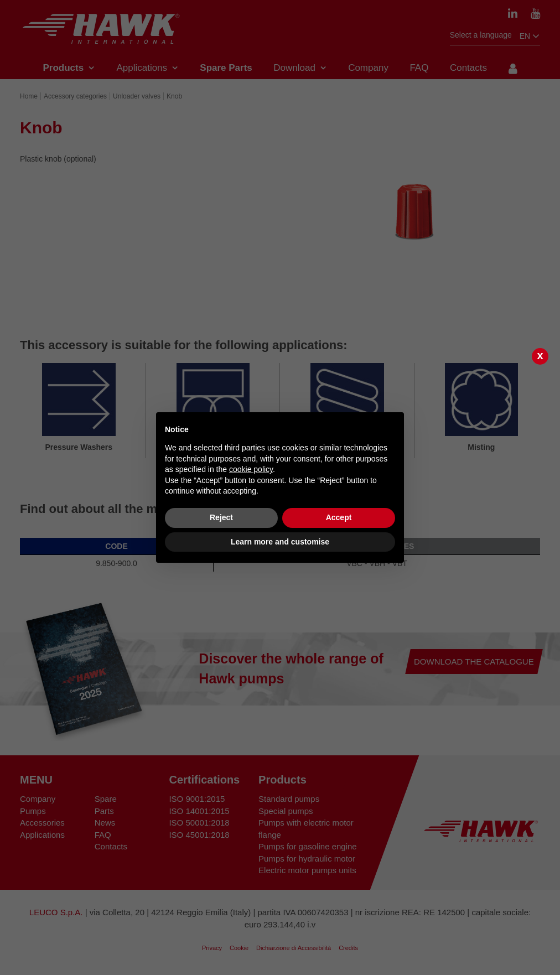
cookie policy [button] (251, 469)
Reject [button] (221, 517)
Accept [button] (339, 517)
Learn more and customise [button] (280, 542)
